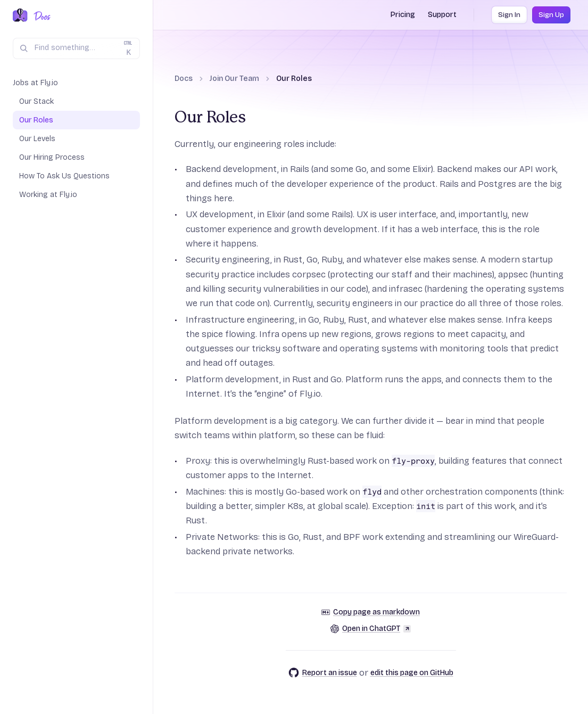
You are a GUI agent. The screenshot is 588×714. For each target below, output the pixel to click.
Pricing (403, 15)
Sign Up (551, 15)
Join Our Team (234, 79)
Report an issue (323, 672)
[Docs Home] (40, 16)
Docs (184, 79)
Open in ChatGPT (371, 629)
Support (442, 15)
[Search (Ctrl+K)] (76, 48)
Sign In (509, 15)
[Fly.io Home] (20, 16)
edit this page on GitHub (412, 673)
